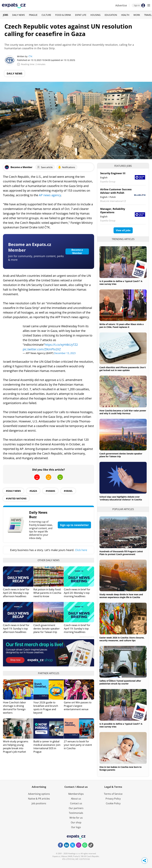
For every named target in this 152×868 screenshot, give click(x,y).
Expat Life (81, 15)
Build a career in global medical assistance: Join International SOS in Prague (47, 747)
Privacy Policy (113, 799)
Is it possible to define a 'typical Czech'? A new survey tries (121, 283)
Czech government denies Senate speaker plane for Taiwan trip (47, 629)
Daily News (18, 15)
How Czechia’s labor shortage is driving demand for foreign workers (14, 708)
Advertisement (87, 637)
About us (76, 799)
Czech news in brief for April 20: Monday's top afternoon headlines (16, 593)
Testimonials (76, 813)
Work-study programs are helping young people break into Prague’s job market (16, 747)
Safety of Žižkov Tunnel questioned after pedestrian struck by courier (120, 682)
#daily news (13, 491)
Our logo (76, 827)
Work (137, 15)
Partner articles (49, 673)
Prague (33, 15)
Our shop (76, 822)
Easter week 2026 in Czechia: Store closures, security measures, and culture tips (122, 639)
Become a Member (77, 251)
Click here (81, 550)
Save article (45, 167)
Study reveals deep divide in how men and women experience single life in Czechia (121, 596)
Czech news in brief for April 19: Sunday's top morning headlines (77, 629)
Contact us (76, 803)
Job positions (39, 803)
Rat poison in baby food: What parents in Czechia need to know (47, 593)
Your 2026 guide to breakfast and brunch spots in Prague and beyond (46, 708)
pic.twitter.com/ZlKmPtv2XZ (42, 349)
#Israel (68, 491)
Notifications (66, 167)
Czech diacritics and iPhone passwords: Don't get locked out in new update (123, 369)
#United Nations (16, 498)
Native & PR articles (39, 799)
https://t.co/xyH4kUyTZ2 (61, 345)
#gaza (33, 491)
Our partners (76, 808)
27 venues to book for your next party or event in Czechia (78, 745)
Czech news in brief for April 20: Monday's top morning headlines (77, 593)
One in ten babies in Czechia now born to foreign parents (121, 768)
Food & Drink (63, 15)
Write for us (76, 818)
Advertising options (39, 794)
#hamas (50, 491)
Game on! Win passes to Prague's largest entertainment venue (78, 706)
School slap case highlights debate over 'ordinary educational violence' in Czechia (121, 498)
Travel (148, 15)
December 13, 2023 (65, 353)
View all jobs (123, 230)
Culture (46, 15)
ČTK (30, 56)
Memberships (76, 794)
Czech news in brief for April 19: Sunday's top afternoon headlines (16, 629)
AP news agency (50, 195)
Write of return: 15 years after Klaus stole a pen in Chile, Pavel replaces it (121, 326)
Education (111, 15)
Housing (95, 15)
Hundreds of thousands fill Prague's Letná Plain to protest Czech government (121, 553)
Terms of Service (113, 794)
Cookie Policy (113, 803)
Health (125, 15)
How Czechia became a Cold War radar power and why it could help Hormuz (123, 412)
